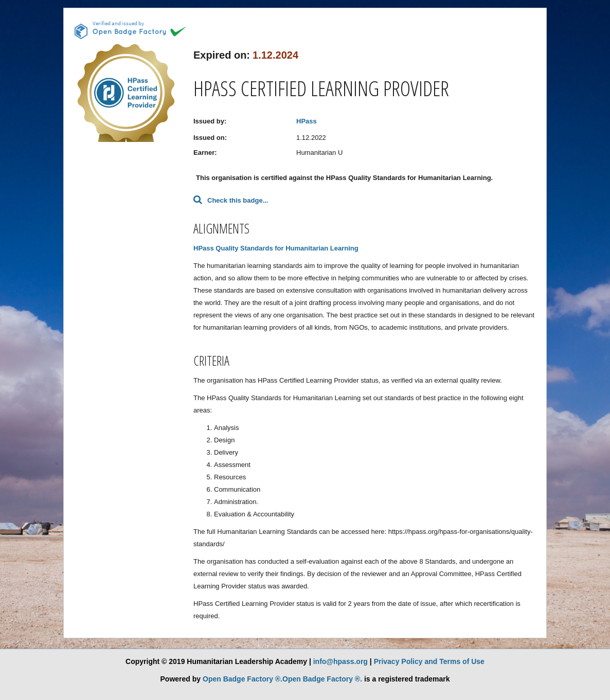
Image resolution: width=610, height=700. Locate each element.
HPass (307, 121)
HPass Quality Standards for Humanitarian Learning (276, 248)
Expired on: (222, 55)
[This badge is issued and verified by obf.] (131, 30)
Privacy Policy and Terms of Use (429, 661)
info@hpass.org (340, 661)
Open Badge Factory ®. (243, 679)
